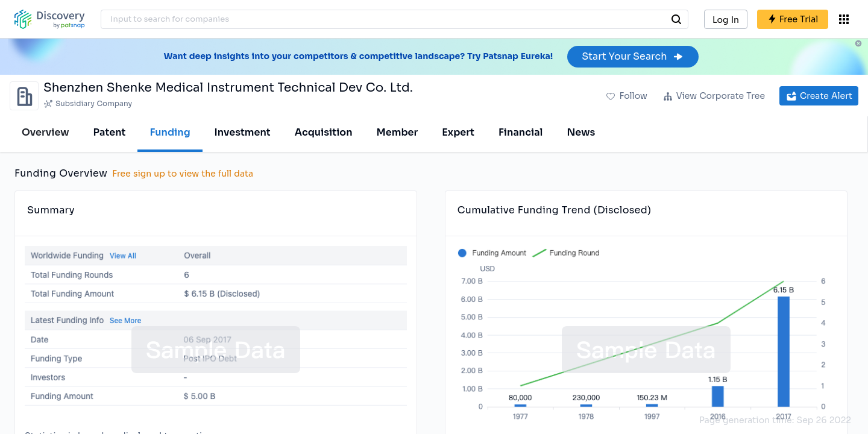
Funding (170, 132)
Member (398, 132)
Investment (243, 132)
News (581, 132)
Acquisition (324, 132)
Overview (46, 132)
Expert (458, 132)
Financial (520, 132)
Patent (110, 132)
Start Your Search (633, 56)
